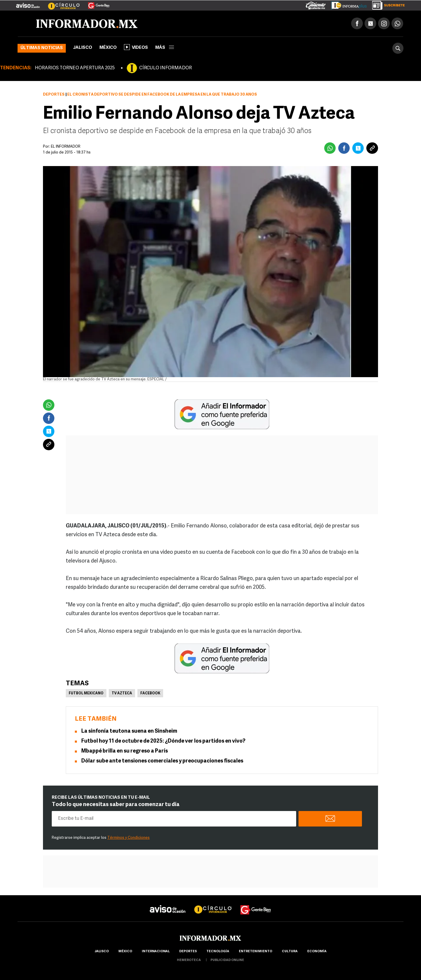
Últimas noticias (42, 48)
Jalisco (83, 48)
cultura (290, 951)
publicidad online (227, 960)
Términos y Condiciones (128, 838)
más (165, 48)
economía (317, 951)
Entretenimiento (256, 951)
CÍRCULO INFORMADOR (165, 68)
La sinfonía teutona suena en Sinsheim (129, 731)
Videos (136, 47)
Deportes (54, 95)
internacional (156, 951)
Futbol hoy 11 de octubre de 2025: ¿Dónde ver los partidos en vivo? (163, 741)
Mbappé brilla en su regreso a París (125, 751)
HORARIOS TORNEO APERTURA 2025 (75, 68)
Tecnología (218, 951)
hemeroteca (189, 960)
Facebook (150, 693)
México (108, 48)
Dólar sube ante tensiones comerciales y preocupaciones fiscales (162, 761)
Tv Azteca (122, 693)
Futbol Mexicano (86, 693)
